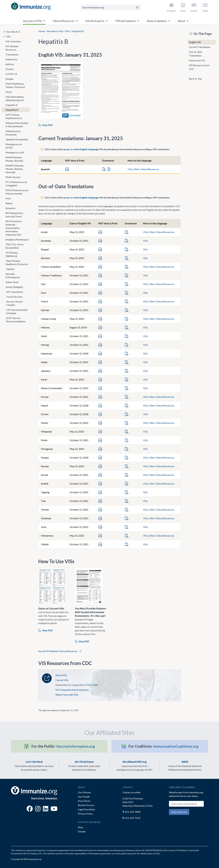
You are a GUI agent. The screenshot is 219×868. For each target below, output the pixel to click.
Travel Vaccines (14, 297)
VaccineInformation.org (63, 746)
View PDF (46, 125)
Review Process (86, 805)
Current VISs (62, 680)
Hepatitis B (12, 110)
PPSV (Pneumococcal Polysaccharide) (17, 192)
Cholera (10, 69)
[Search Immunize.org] (107, 7)
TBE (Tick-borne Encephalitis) (14, 246)
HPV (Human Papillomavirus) (14, 116)
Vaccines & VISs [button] (34, 21)
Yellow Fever (12, 282)
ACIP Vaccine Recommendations (16, 320)
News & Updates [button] (159, 21)
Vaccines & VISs (55, 31)
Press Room (84, 801)
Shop (80, 827)
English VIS (195, 42)
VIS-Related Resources (12, 48)
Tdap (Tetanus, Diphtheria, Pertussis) (17, 262)
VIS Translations (15, 292)
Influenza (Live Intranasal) (13, 133)
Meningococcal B (15, 152)
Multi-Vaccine (13, 177)
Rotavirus (10, 208)
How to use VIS (197, 60)
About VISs (61, 675)
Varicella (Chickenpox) (12, 276)
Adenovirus (11, 59)
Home (42, 31)
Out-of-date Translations (195, 54)
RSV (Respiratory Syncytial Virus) (14, 215)
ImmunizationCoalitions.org (163, 746)
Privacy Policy (85, 814)
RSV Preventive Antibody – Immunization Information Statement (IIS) (14, 228)
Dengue (10, 79)
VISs (67, 31)
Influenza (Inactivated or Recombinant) (17, 125)
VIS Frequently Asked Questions (72, 690)
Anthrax (10, 64)
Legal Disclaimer (87, 809)
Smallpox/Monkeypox (17, 239)
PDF (96, 685)
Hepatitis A (11, 105)
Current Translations (200, 47)
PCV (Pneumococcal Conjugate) (16, 184)
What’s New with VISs (67, 695)
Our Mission (84, 792)
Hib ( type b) (15, 98)
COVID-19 (11, 74)
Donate (82, 831)
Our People (84, 797)
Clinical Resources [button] (65, 21)
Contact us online (131, 792)
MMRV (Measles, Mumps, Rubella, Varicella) (15, 169)
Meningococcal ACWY (14, 146)
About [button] (183, 21)
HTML (88, 685)
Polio (8, 198)
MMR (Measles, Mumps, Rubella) (14, 159)
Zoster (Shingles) (14, 287)
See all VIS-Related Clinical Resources (60, 651)
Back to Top (195, 79)
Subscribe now (179, 812)
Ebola (9, 92)
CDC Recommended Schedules (17, 311)
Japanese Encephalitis (17, 139)
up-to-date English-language (83, 149)
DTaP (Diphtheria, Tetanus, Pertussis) (15, 85)
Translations (12, 54)
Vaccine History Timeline (14, 303)
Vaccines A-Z (13, 32)
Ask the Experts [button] (97, 21)
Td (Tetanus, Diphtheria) (12, 254)
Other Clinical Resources (146, 169)
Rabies (9, 203)
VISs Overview (13, 41)
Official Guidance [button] (127, 21)
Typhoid (10, 269)
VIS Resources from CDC (199, 67)
